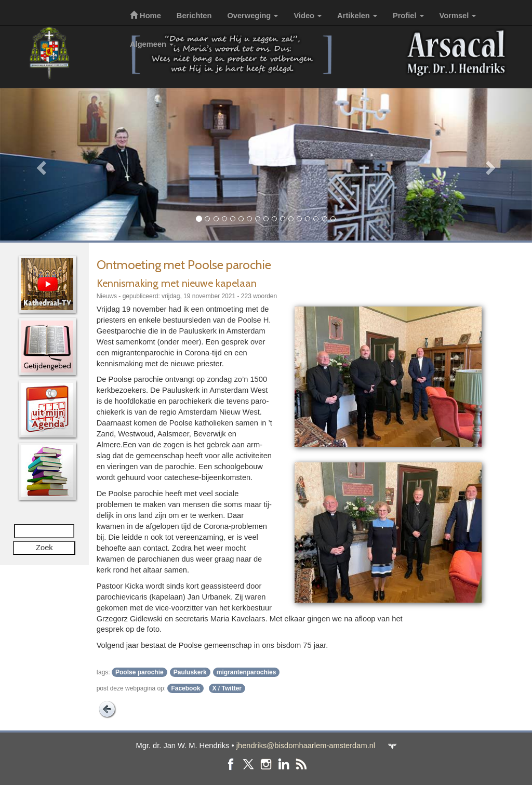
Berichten (194, 16)
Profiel (408, 16)
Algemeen (152, 44)
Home (145, 16)
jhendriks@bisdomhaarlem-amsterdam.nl (306, 746)
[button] (40, 164)
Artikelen (357, 16)
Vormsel (458, 16)
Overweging (252, 16)
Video (308, 16)
